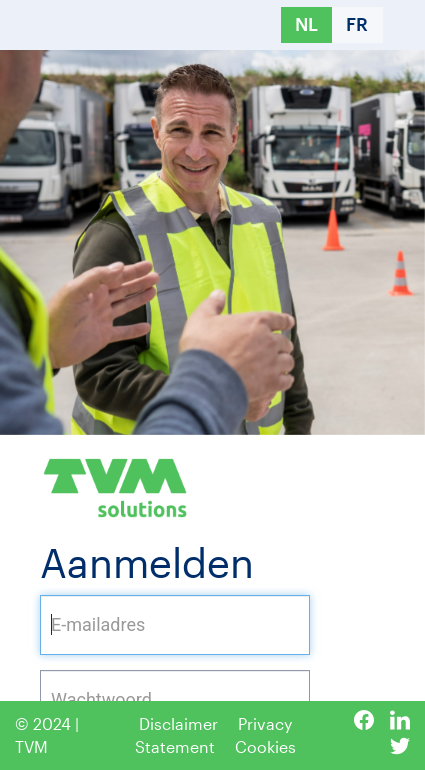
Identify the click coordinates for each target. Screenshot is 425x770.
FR (357, 24)
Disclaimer (178, 723)
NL (306, 24)
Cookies (265, 746)
